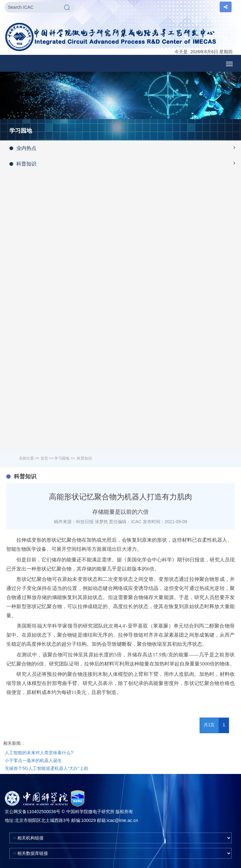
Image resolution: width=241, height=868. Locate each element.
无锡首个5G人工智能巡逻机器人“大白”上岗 (46, 768)
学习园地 (62, 458)
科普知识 (125, 163)
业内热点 (125, 148)
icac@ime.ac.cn (123, 820)
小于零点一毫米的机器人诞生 (33, 760)
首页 (44, 458)
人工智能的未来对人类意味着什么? (39, 753)
